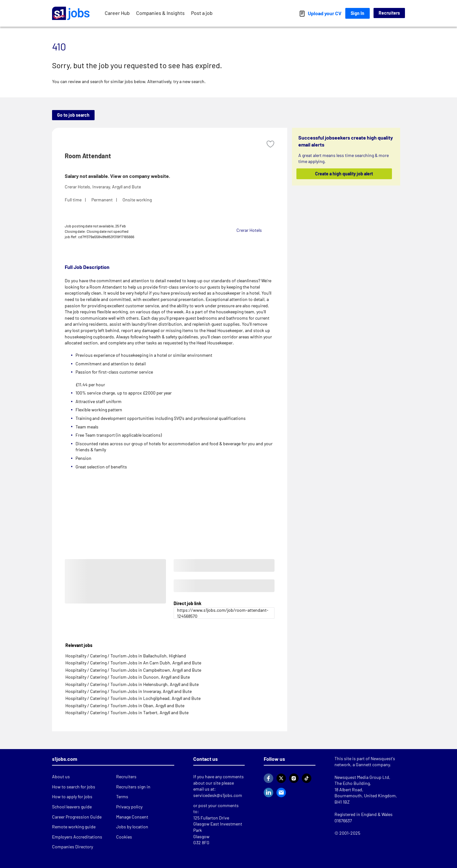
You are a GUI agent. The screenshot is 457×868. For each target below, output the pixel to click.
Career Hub (117, 13)
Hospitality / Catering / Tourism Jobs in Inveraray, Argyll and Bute (129, 691)
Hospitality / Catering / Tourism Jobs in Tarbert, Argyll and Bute (127, 712)
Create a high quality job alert (344, 174)
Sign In (358, 13)
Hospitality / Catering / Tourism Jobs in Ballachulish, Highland (126, 656)
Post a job (202, 13)
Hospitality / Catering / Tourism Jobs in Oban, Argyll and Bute (125, 705)
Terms (122, 796)
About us (61, 777)
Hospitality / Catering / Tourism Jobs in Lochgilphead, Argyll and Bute (133, 698)
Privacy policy (129, 807)
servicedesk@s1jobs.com (218, 795)
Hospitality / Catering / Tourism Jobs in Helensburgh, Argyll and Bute (132, 684)
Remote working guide (74, 827)
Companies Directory (73, 847)
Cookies (124, 837)
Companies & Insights (160, 13)
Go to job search (73, 115)
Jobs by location (132, 827)
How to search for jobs (74, 787)
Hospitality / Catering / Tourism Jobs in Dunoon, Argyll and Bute (128, 677)
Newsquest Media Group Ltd (362, 777)
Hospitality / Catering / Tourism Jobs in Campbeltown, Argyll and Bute (133, 670)
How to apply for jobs (72, 796)
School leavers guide (72, 807)
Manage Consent (132, 817)
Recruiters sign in (133, 787)
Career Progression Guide (77, 817)
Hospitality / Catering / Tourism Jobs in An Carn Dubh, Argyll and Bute (133, 663)
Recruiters (389, 13)
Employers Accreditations (77, 837)
